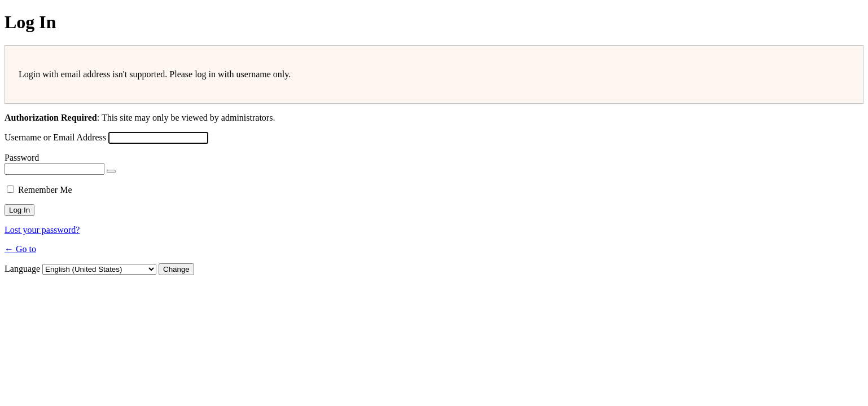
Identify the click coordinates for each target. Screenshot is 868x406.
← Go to (20, 249)
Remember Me (45, 190)
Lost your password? (42, 230)
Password (22, 158)
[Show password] (111, 171)
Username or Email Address (55, 137)
